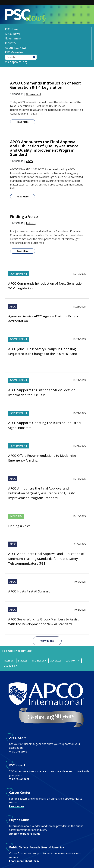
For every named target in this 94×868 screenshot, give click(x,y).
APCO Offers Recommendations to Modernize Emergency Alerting (42, 458)
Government (13, 38)
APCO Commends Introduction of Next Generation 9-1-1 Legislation (46, 286)
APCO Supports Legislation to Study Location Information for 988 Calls (42, 392)
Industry (11, 43)
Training (9, 661)
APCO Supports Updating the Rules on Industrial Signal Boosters (45, 425)
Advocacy (56, 661)
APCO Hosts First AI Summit (29, 591)
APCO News (13, 34)
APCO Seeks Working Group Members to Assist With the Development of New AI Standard (43, 622)
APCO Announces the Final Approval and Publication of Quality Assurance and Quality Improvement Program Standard (41, 493)
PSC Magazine (14, 52)
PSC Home (12, 29)
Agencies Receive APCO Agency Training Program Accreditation (45, 319)
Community (72, 661)
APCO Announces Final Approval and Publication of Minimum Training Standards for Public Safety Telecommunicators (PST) (46, 559)
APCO (29, 161)
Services (23, 661)
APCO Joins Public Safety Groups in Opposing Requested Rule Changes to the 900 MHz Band (43, 351)
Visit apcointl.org (16, 62)
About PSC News (16, 48)
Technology (39, 661)
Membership (10, 666)
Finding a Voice (19, 526)
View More (47, 641)
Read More (23, 122)
